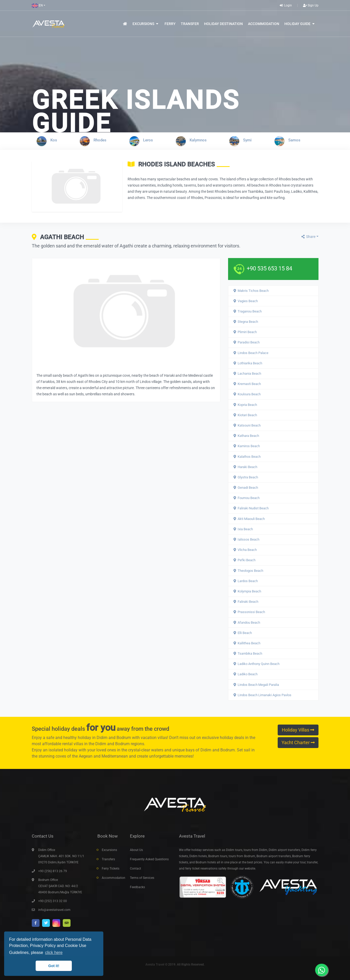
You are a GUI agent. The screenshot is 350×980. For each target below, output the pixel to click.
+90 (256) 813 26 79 (53, 871)
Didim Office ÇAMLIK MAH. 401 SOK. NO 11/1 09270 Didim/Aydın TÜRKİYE (61, 856)
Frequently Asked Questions (149, 859)
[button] (38, 5)
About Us (136, 850)
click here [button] (54, 953)
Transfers (108, 859)
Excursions (109, 850)
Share (308, 237)
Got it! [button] (54, 966)
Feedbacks (137, 887)
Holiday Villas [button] (298, 730)
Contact (135, 869)
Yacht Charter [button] (298, 743)
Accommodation (112, 878)
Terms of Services (142, 878)
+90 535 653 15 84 (269, 268)
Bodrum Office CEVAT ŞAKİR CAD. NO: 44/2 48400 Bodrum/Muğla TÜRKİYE (60, 886)
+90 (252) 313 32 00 (53, 901)
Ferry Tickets (111, 869)
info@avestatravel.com (54, 910)
